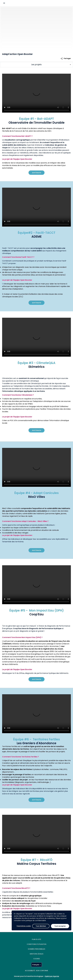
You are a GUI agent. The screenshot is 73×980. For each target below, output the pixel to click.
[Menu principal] (4, 3)
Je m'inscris (36, 173)
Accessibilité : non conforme (36, 971)
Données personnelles (37, 949)
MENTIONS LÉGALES (37, 954)
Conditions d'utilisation (37, 944)
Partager (66, 58)
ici (62, 918)
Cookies (37, 959)
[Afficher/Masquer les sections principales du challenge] (36, 65)
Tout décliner (41, 926)
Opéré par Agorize (52, 976)
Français (36, 965)
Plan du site (36, 939)
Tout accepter (60, 926)
